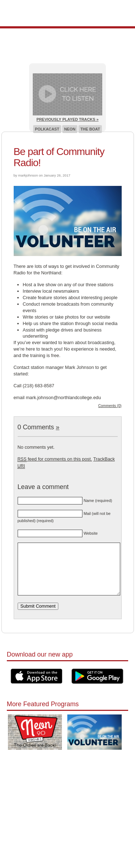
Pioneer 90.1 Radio (67, 13)
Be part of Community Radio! (59, 157)
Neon (70, 129)
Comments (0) (110, 406)
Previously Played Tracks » (67, 119)
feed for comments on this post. (55, 459)
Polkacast (47, 129)
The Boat (90, 129)
